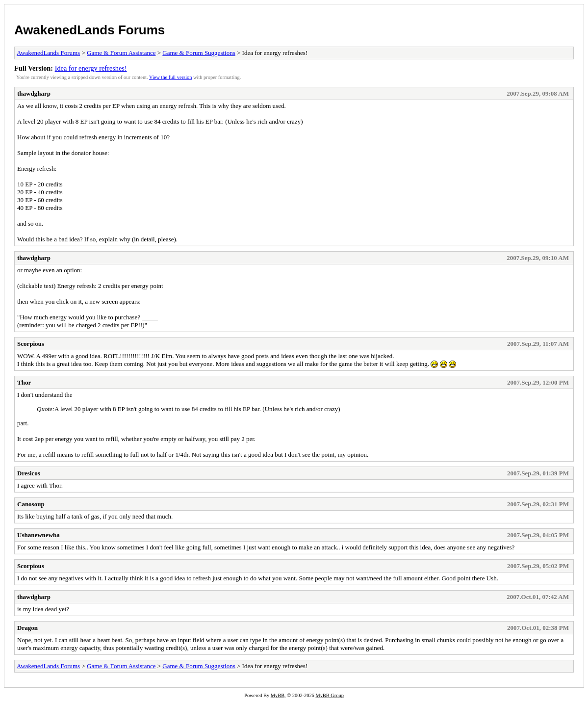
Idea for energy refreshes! (91, 68)
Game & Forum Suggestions (199, 53)
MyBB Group (329, 695)
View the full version (170, 77)
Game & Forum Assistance (121, 53)
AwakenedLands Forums (89, 30)
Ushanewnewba (38, 535)
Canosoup (31, 504)
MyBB (278, 695)
